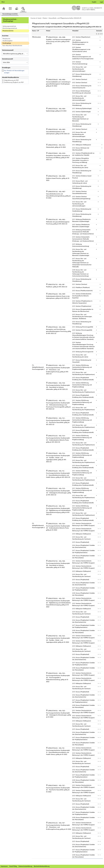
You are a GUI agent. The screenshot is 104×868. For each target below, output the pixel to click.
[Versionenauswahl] (15, 54)
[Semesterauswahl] (15, 63)
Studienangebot (7, 41)
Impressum (4, 866)
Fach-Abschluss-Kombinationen (12, 46)
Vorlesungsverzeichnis (9, 26)
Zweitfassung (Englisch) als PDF (14, 82)
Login (102, 2)
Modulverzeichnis (8, 31)
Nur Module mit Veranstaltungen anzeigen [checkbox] (14, 72)
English (94, 2)
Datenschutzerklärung (25, 866)
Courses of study (36, 18)
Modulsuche (6, 39)
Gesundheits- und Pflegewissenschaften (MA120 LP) (65, 18)
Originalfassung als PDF (11, 80)
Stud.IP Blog (13, 866)
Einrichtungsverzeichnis (10, 28)
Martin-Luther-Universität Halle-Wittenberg (87, 8)
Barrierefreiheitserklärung (42, 866)
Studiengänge (7, 43)
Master (45, 18)
